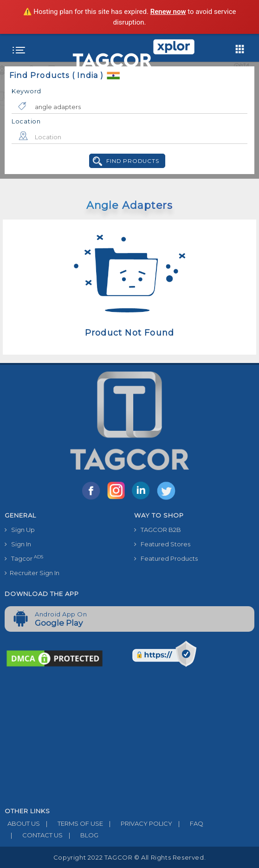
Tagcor (24, 558)
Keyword (26, 91)
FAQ (188, 823)
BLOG (81, 835)
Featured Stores (162, 544)
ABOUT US (22, 823)
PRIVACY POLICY (138, 823)
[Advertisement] (129, 738)
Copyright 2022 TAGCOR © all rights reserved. (129, 857)
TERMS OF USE (71, 823)
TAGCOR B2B (158, 530)
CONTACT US (34, 835)
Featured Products (166, 558)
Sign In (18, 544)
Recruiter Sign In (32, 573)
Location (26, 121)
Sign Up (20, 530)
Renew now (168, 12)
